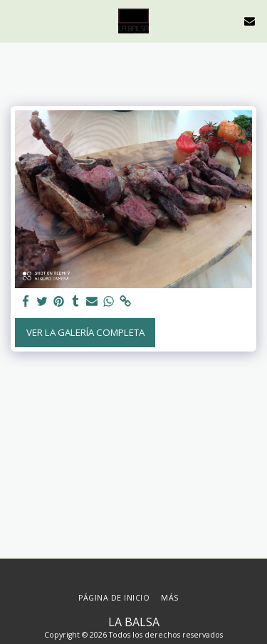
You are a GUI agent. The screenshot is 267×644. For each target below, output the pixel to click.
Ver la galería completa (85, 332)
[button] (16, 20)
